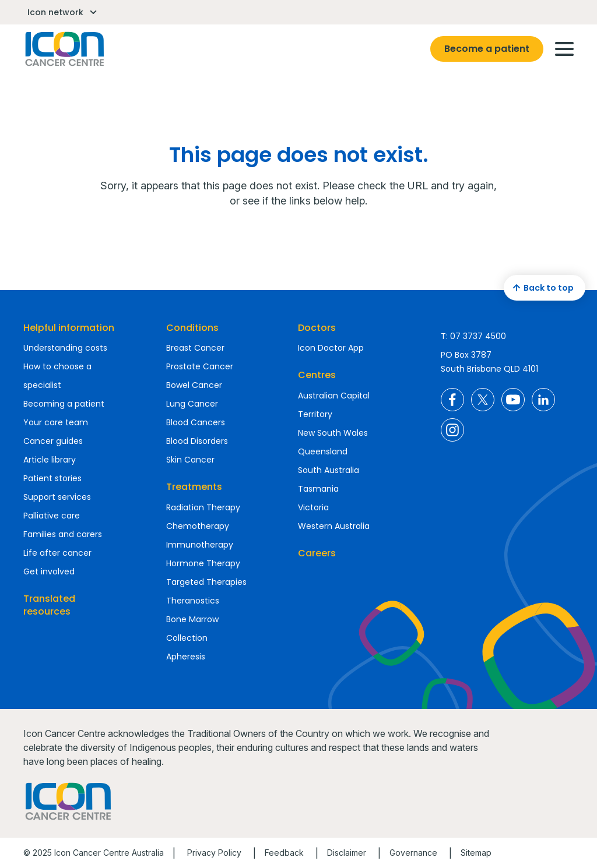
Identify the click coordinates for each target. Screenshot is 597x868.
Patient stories (52, 478)
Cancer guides (53, 441)
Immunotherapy (200, 545)
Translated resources (49, 605)
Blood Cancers (196, 422)
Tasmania (318, 489)
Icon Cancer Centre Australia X (483, 400)
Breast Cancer (195, 348)
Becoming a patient (64, 404)
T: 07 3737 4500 (473, 336)
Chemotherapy (198, 526)
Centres (317, 375)
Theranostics (193, 601)
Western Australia (334, 526)
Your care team (56, 422)
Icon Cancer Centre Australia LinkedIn (543, 400)
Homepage (64, 49)
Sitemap (476, 853)
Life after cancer (57, 553)
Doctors (317, 328)
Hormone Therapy (203, 563)
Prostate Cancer (200, 366)
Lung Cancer (192, 404)
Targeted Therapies (206, 582)
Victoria (313, 507)
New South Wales (333, 433)
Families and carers (63, 534)
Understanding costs (65, 348)
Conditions (192, 328)
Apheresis (186, 657)
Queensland (323, 451)
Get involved (49, 571)
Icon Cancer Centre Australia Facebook (452, 400)
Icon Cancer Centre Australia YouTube (513, 400)
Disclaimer (347, 853)
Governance (413, 853)
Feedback (284, 853)
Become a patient (487, 49)
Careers (317, 553)
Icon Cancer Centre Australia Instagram (452, 430)
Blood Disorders (197, 441)
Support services (57, 497)
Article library (50, 460)
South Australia (329, 470)
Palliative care (52, 516)
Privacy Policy (214, 853)
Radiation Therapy (203, 507)
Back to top (542, 288)
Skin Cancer (190, 460)
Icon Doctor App (331, 348)
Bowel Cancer (194, 385)
